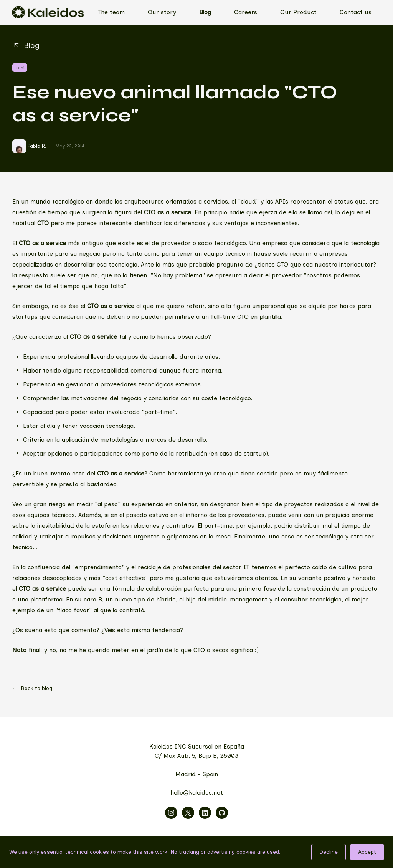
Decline (329, 852)
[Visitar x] (188, 813)
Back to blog (32, 689)
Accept (367, 852)
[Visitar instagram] (171, 813)
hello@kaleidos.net (197, 793)
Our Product (298, 12)
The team (111, 12)
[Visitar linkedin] (205, 813)
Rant (20, 68)
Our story (162, 12)
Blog (205, 12)
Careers (246, 12)
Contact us (356, 12)
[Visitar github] (222, 813)
